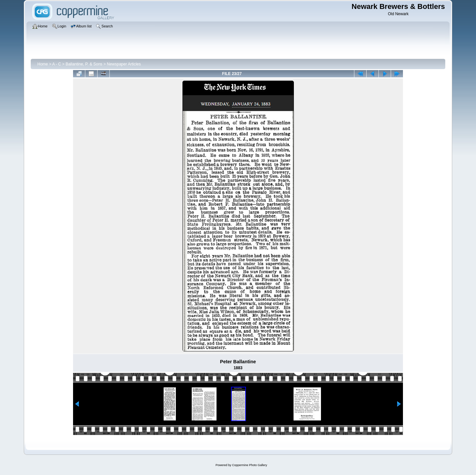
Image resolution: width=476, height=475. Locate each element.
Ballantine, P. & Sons (84, 64)
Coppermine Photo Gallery (250, 465)
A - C (57, 64)
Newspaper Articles (124, 64)
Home (43, 64)
